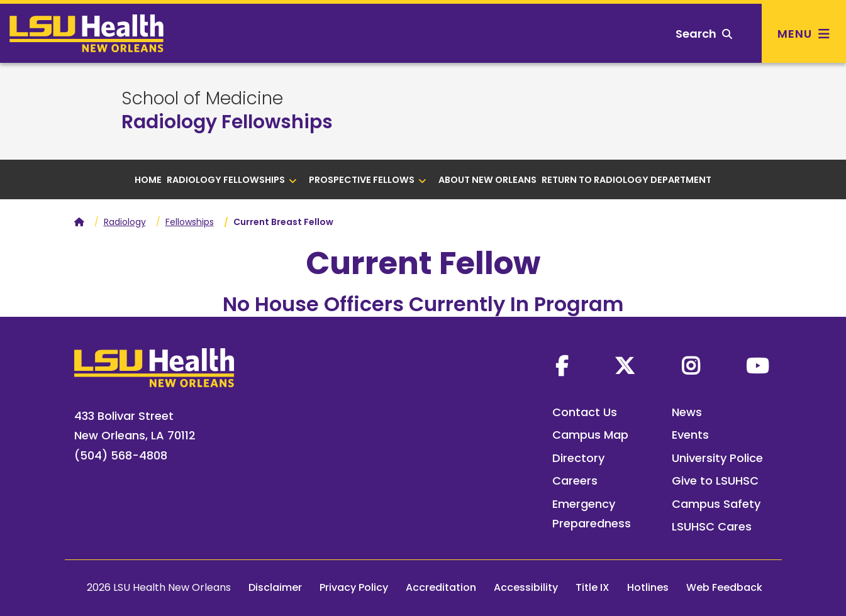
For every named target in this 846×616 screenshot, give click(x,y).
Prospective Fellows (368, 180)
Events (690, 435)
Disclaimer (275, 587)
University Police (717, 458)
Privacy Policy (354, 587)
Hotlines (648, 587)
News (687, 412)
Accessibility (526, 587)
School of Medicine (202, 99)
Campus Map (590, 435)
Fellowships (190, 222)
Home (148, 180)
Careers (575, 481)
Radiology (125, 222)
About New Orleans (487, 180)
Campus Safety (716, 504)
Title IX (593, 587)
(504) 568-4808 (121, 455)
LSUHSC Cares (712, 526)
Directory (578, 458)
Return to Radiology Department (626, 180)
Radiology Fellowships (227, 122)
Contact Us (585, 412)
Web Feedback (724, 587)
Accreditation (441, 587)
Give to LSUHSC (715, 481)
